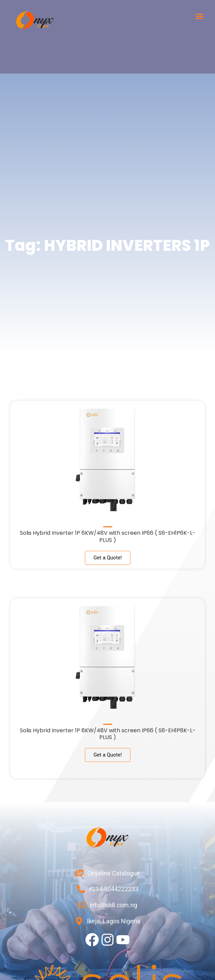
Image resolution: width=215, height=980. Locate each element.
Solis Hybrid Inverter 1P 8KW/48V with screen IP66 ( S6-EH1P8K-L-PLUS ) (108, 734)
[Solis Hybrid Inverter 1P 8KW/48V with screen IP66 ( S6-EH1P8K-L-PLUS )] (108, 722)
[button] (200, 16)
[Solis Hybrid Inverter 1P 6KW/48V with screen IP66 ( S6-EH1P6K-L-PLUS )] (108, 524)
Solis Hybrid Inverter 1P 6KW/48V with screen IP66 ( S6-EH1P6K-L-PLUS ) (108, 536)
